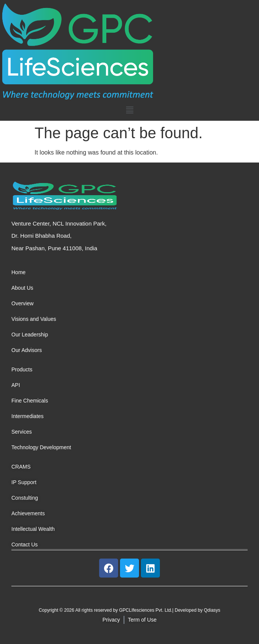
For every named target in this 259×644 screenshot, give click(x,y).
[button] (129, 110)
